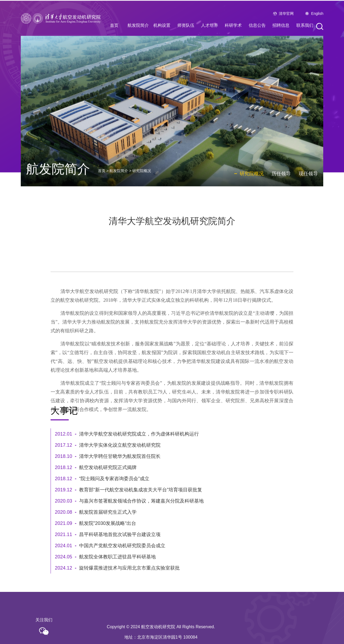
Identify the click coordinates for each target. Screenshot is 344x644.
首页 (114, 34)
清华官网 (286, 22)
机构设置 (162, 34)
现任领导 (308, 190)
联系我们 (305, 34)
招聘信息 (281, 34)
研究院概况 (142, 187)
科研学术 (233, 34)
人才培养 (210, 34)
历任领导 (281, 190)
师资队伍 (186, 34)
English (317, 22)
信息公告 (257, 34)
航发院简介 (138, 34)
